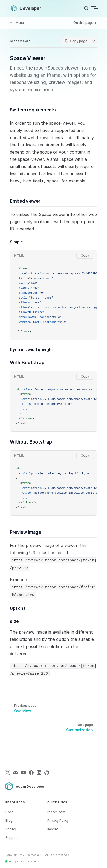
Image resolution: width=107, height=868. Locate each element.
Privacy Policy (58, 821)
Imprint (53, 829)
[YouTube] (24, 773)
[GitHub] (47, 773)
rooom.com (56, 812)
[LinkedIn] (39, 773)
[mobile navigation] (95, 8)
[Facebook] (31, 773)
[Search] (86, 8)
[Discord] (16, 773)
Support (12, 838)
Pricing (11, 829)
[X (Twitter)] (8, 773)
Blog (9, 821)
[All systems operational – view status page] (23, 861)
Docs (9, 812)
